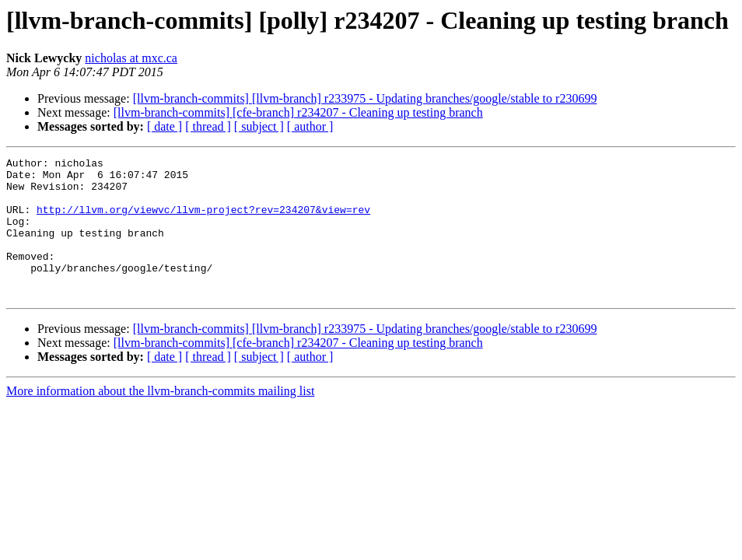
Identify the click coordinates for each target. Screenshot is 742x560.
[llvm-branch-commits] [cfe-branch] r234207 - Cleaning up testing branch (298, 112)
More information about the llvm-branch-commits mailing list (160, 419)
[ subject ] (259, 126)
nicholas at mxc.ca (131, 58)
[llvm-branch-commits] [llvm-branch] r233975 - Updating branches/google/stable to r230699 (365, 98)
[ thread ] (208, 126)
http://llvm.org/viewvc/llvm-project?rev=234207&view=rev (203, 221)
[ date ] (164, 126)
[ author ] (310, 126)
